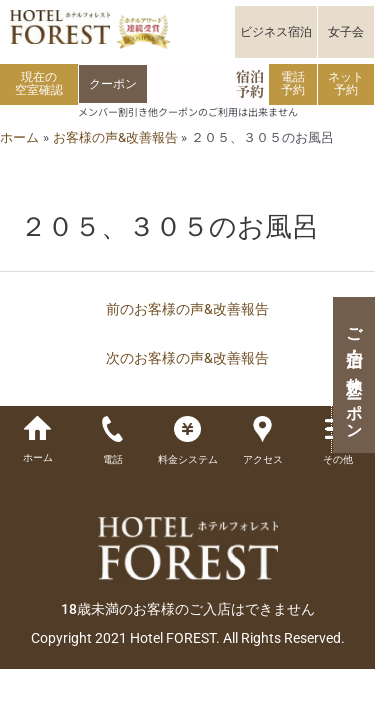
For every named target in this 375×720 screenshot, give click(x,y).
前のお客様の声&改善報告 (187, 309)
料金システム (188, 459)
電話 (113, 459)
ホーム (38, 457)
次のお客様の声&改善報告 (187, 358)
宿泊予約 (250, 83)
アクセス (263, 459)
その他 (338, 459)
